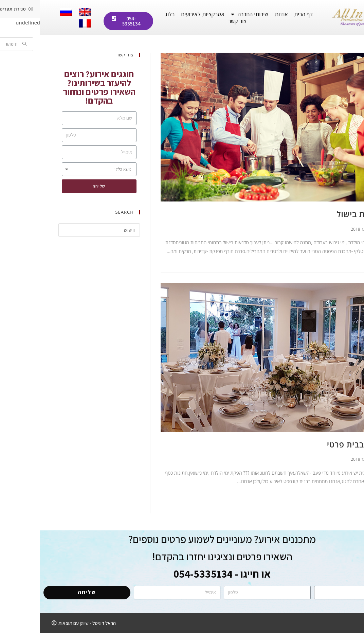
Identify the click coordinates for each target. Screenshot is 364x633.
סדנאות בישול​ (321, 214)
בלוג (130, 14)
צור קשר (197, 21)
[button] (88, 21)
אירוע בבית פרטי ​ (315, 444)
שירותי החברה (210, 14)
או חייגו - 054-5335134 (182, 574)
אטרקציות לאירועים (163, 14)
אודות (241, 14)
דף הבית (263, 14)
